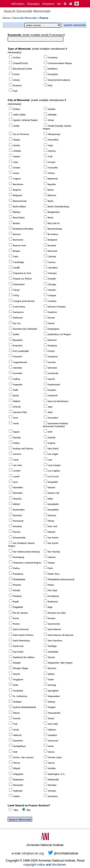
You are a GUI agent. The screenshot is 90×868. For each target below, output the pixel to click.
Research (48, 4)
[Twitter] (51, 853)
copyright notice (34, 865)
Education (33, 4)
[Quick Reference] (65, 4)
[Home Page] (71, 4)
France (44, 18)
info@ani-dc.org (33, 853)
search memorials (75, 25)
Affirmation (18, 4)
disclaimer (59, 865)
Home (6, 18)
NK (59, 4)
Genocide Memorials (25, 18)
